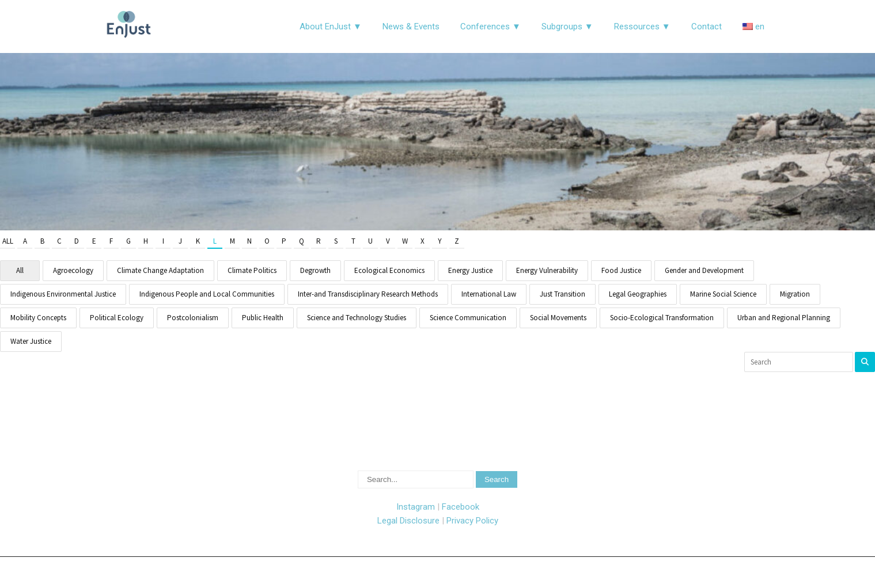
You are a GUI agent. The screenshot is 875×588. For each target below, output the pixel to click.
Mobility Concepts (38, 318)
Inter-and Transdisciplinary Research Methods (368, 294)
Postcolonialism (193, 318)
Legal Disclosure (408, 521)
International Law (489, 294)
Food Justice (621, 270)
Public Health (263, 318)
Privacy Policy (472, 521)
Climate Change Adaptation (160, 270)
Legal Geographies (638, 294)
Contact (707, 26)
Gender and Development (704, 270)
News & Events (411, 26)
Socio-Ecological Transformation (662, 318)
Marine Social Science (723, 294)
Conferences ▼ (490, 26)
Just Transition (562, 294)
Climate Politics (252, 270)
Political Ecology (117, 318)
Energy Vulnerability (547, 270)
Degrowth (315, 270)
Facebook (461, 507)
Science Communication (468, 318)
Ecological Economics (389, 270)
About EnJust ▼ (331, 26)
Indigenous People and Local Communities (207, 294)
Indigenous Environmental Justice (63, 294)
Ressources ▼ (642, 26)
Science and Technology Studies (357, 318)
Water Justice (31, 341)
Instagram (416, 507)
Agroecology (73, 270)
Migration (795, 294)
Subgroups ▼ (567, 26)
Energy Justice (470, 270)
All (8, 241)
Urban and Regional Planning (784, 318)
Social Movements (558, 318)
